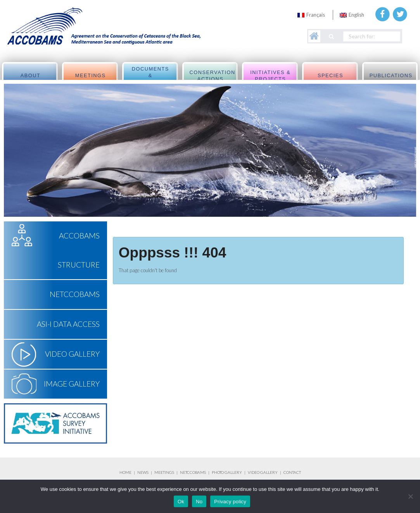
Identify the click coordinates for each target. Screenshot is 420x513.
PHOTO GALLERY (227, 472)
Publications (391, 75)
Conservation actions (213, 76)
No (199, 502)
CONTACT (292, 472)
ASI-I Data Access (68, 324)
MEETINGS (164, 472)
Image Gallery (72, 384)
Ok (181, 502)
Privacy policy (230, 502)
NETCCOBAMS (75, 294)
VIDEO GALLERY (263, 472)
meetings (91, 75)
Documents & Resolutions (150, 76)
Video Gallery (72, 354)
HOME (125, 472)
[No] (410, 496)
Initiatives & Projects (270, 76)
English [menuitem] (356, 15)
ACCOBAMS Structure (79, 250)
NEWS (143, 472)
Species (330, 75)
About (31, 75)
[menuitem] (311, 15)
